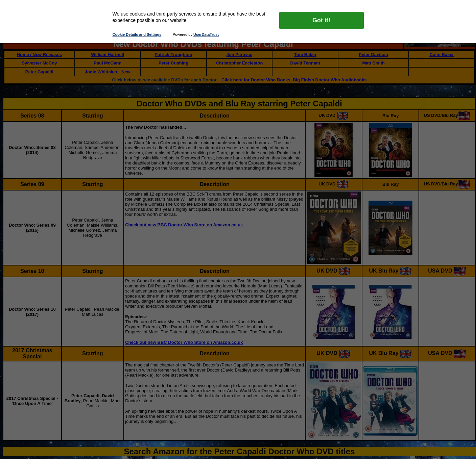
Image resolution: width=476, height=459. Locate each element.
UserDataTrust (206, 34)
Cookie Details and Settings (137, 34)
